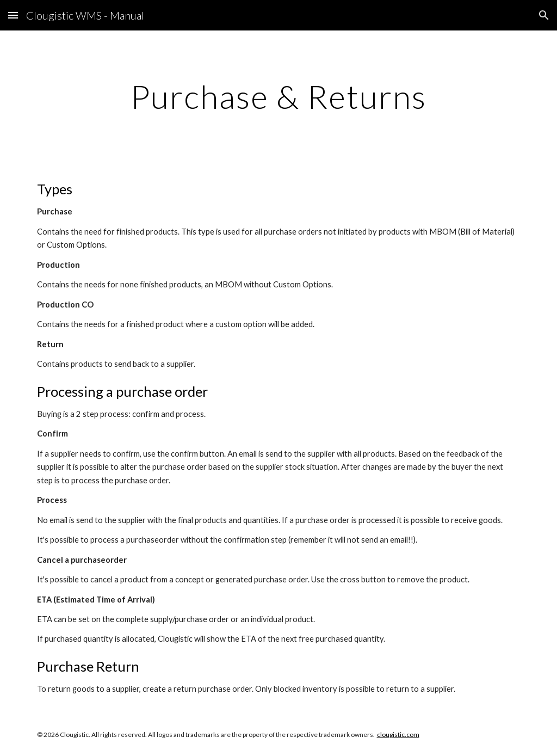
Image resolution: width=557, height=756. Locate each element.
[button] (13, 15)
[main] (278, 96)
